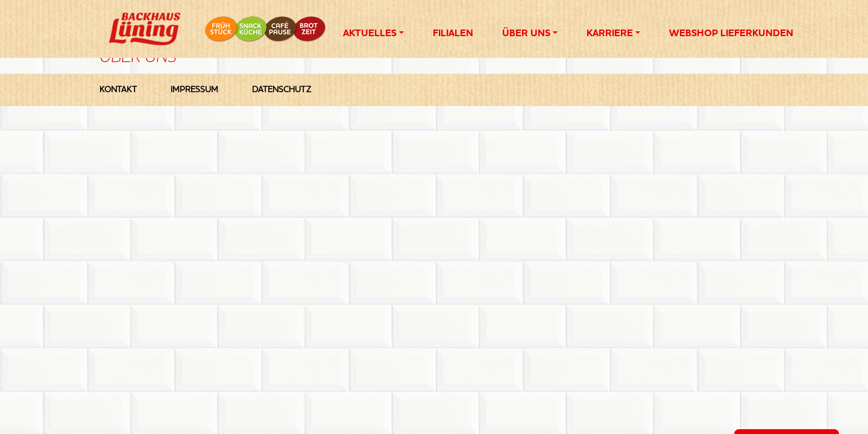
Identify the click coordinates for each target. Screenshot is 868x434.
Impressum (194, 90)
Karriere (610, 34)
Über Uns (526, 34)
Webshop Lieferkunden (731, 34)
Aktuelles (370, 34)
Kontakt (118, 90)
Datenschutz (281, 90)
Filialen (453, 34)
